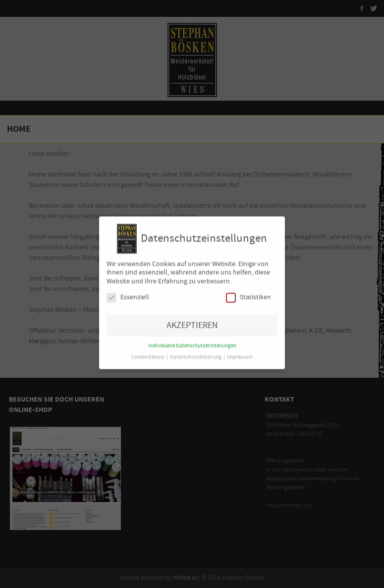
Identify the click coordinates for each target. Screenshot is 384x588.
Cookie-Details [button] (148, 353)
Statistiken (248, 293)
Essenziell (128, 293)
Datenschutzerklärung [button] (196, 353)
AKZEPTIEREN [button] (192, 322)
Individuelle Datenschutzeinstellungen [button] (192, 342)
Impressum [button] (240, 353)
